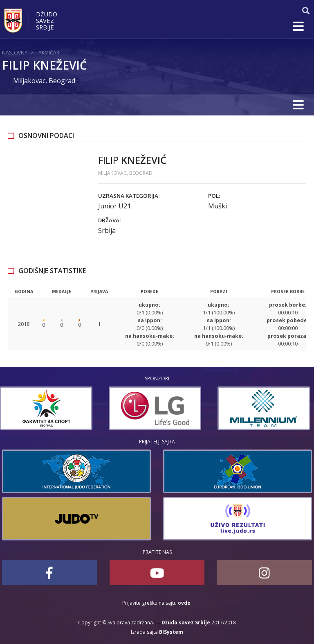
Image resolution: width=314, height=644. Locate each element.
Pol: (214, 196)
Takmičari (48, 53)
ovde (184, 603)
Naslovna (15, 53)
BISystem (171, 632)
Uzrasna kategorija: (129, 196)
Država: (109, 220)
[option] (48, 408)
